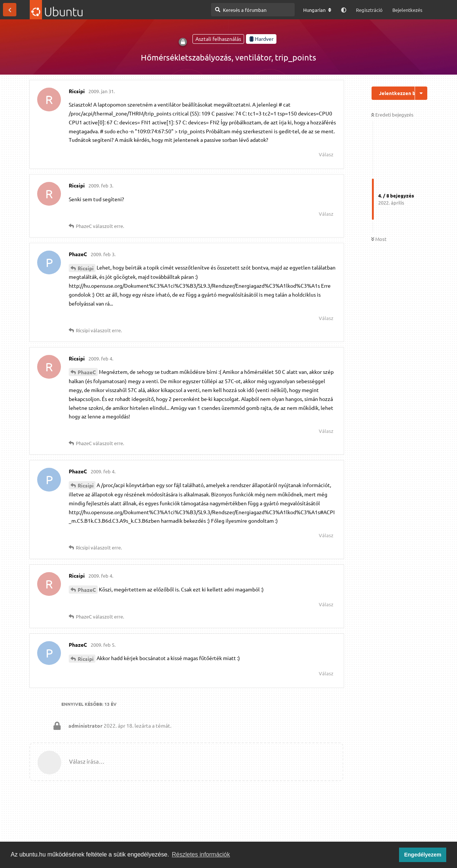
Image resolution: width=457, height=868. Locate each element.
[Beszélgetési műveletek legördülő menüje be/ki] (421, 93)
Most (379, 239)
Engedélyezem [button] (423, 855)
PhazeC (87, 372)
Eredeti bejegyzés (392, 115)
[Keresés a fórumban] (253, 10)
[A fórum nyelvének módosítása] (317, 10)
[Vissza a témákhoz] (10, 10)
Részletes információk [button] (201, 854)
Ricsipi (86, 268)
